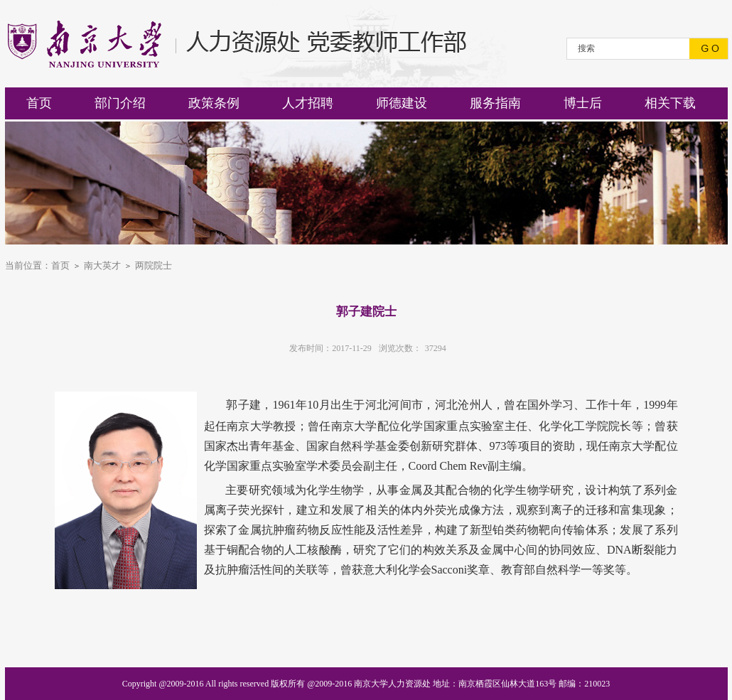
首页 (60, 265)
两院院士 (154, 265)
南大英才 (102, 265)
